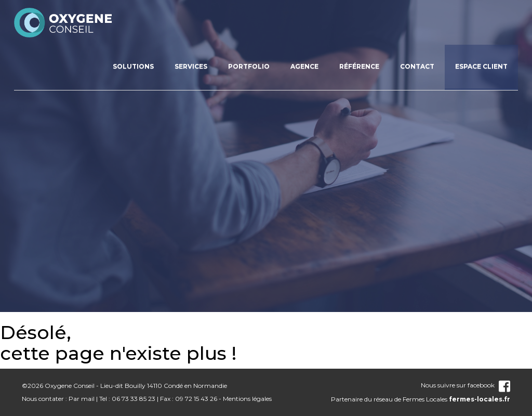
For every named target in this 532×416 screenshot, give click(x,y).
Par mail (82, 399)
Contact (417, 66)
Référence (359, 66)
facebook (489, 385)
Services (191, 66)
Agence (304, 66)
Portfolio (249, 66)
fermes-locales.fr (480, 399)
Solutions (133, 66)
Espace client (481, 66)
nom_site (63, 22)
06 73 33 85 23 (134, 399)
